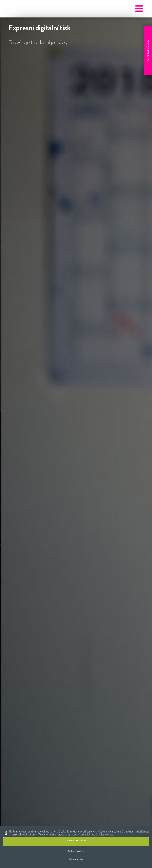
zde (111, 834)
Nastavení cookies (76, 851)
